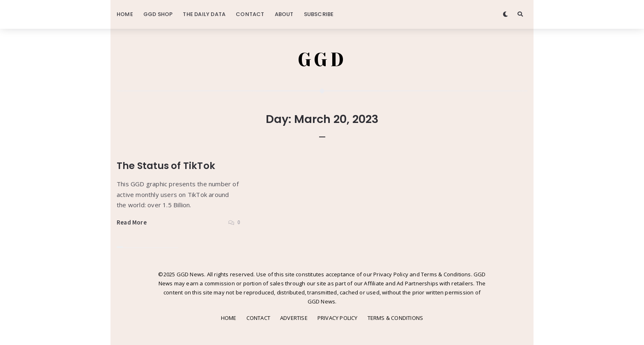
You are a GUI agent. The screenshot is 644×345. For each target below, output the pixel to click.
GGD (322, 60)
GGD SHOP (158, 14)
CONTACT (250, 14)
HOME (125, 14)
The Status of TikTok (166, 166)
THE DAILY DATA (204, 14)
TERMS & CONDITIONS (396, 318)
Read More (132, 222)
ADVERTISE (294, 318)
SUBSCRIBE (319, 14)
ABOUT (284, 14)
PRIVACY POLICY (338, 318)
